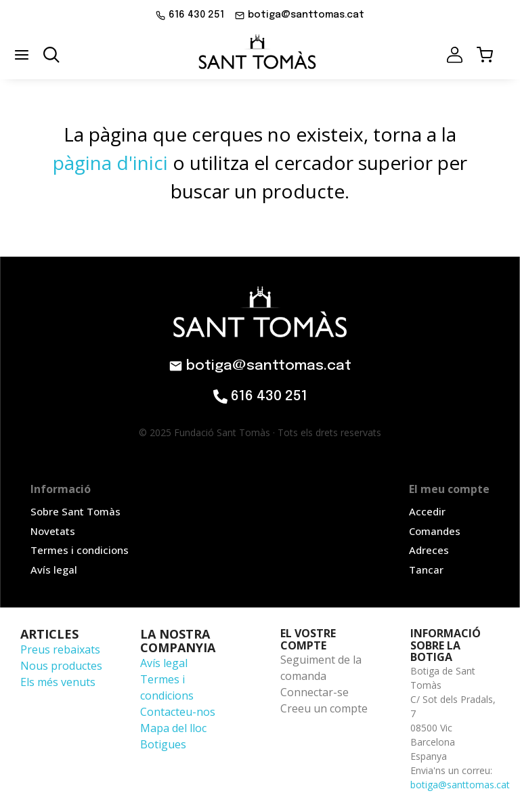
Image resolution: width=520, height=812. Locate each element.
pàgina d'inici (110, 163)
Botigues (163, 744)
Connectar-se (315, 692)
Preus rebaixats (60, 649)
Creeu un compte (324, 708)
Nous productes (61, 666)
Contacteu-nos (178, 712)
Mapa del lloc (173, 728)
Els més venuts (58, 682)
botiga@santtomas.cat (460, 785)
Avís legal (164, 663)
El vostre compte (308, 639)
